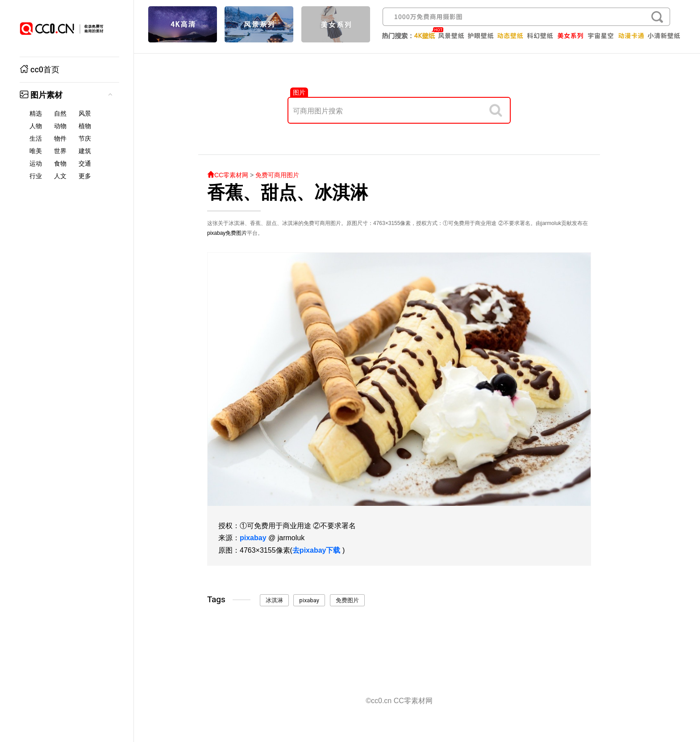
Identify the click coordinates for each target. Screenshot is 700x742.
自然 (60, 114)
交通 (85, 164)
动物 (60, 126)
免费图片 (236, 233)
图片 (299, 92)
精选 (36, 114)
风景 (85, 114)
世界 (60, 151)
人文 (60, 176)
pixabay (216, 233)
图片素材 (41, 95)
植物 (85, 126)
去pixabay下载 (317, 550)
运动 (36, 164)
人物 (36, 126)
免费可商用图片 (277, 175)
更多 (85, 176)
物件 (60, 139)
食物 (60, 164)
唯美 (36, 151)
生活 (36, 139)
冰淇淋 (274, 600)
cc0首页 (40, 70)
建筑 (85, 151)
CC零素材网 (228, 175)
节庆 (85, 139)
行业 (36, 176)
